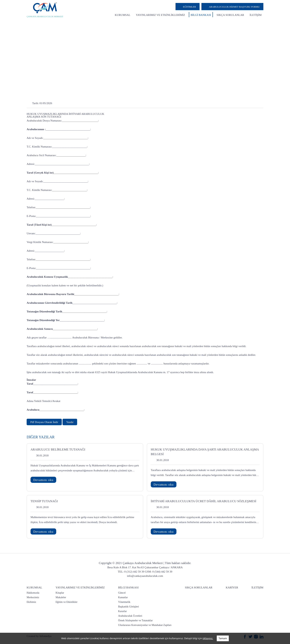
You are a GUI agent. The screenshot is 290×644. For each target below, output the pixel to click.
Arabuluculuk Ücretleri (130, 616)
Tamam (223, 638)
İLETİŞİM (256, 15)
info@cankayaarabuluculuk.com (145, 576)
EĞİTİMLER (189, 7)
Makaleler (61, 597)
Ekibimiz (31, 602)
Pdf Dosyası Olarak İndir (44, 422)
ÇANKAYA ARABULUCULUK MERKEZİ (45, 16)
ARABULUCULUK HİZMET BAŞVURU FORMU (234, 7)
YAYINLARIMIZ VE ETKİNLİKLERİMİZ (161, 15)
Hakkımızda (33, 593)
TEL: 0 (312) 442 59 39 (131, 572)
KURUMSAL (123, 15)
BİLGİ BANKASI (201, 15)
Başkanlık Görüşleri (129, 607)
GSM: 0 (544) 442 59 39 (159, 572)
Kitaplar (60, 593)
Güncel (122, 593)
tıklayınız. (208, 638)
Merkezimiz (33, 597)
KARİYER (232, 588)
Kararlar (123, 611)
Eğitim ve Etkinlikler (67, 602)
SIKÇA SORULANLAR (230, 15)
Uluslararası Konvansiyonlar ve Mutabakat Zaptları (145, 625)
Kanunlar (123, 597)
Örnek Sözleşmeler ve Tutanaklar (135, 620)
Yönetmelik (124, 602)
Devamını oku (43, 480)
